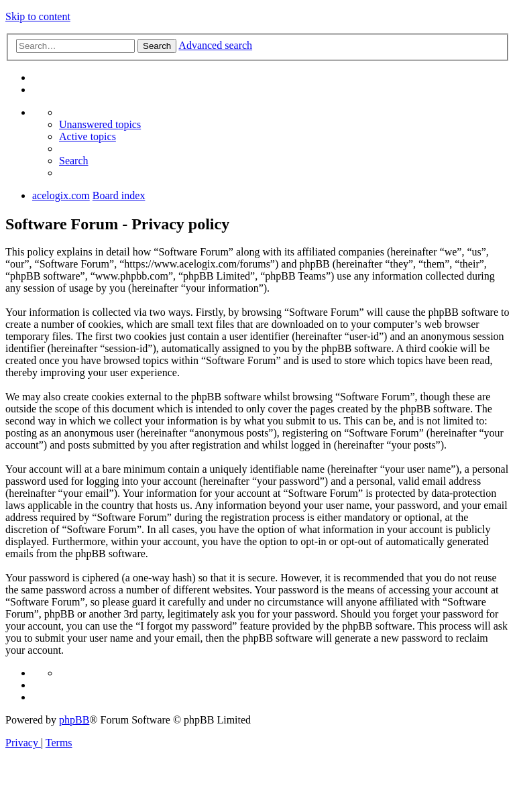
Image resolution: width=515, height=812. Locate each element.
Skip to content (38, 16)
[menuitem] (100, 124)
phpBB (74, 720)
